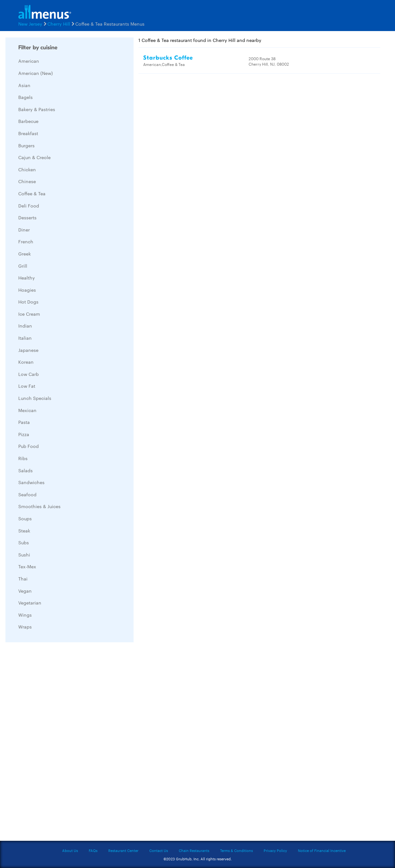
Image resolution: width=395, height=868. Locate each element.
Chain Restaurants (194, 850)
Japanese (28, 350)
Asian (24, 85)
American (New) (36, 73)
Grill (23, 266)
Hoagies (27, 290)
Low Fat (27, 386)
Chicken (27, 169)
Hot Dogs (28, 302)
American (29, 61)
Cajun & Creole (34, 157)
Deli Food (29, 206)
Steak (24, 531)
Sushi (24, 555)
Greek (25, 254)
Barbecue (28, 121)
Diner (24, 230)
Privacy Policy (275, 850)
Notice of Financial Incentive (322, 850)
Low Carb (29, 374)
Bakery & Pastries (37, 109)
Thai (23, 579)
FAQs (93, 850)
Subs (24, 542)
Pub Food (29, 446)
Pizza (24, 434)
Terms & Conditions (236, 850)
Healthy (27, 278)
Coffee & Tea (32, 193)
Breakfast (28, 133)
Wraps (25, 627)
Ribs (23, 458)
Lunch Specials (35, 398)
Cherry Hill (59, 24)
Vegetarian (30, 603)
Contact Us (159, 850)
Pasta (24, 422)
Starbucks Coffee (168, 58)
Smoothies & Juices (39, 506)
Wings (25, 615)
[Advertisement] (53, 743)
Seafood (27, 494)
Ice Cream (29, 314)
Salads (25, 470)
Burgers (26, 145)
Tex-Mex (27, 566)
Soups (25, 518)
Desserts (27, 217)
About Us (70, 850)
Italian (25, 338)
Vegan (25, 591)
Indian (25, 326)
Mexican (27, 410)
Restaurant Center (123, 850)
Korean (26, 362)
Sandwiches (31, 482)
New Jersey (30, 24)
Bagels (25, 97)
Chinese (27, 181)
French (26, 241)
